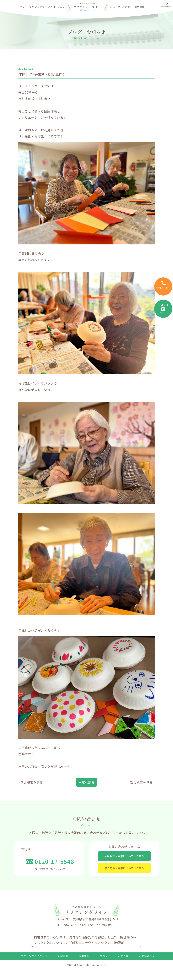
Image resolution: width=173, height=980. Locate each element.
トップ (21, 7)
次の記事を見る (141, 782)
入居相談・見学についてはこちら (124, 859)
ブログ (61, 7)
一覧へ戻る (87, 782)
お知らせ (115, 7)
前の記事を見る (32, 782)
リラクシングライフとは (41, 7)
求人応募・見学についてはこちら (124, 878)
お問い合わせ (147, 969)
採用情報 (140, 7)
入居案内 (127, 7)
